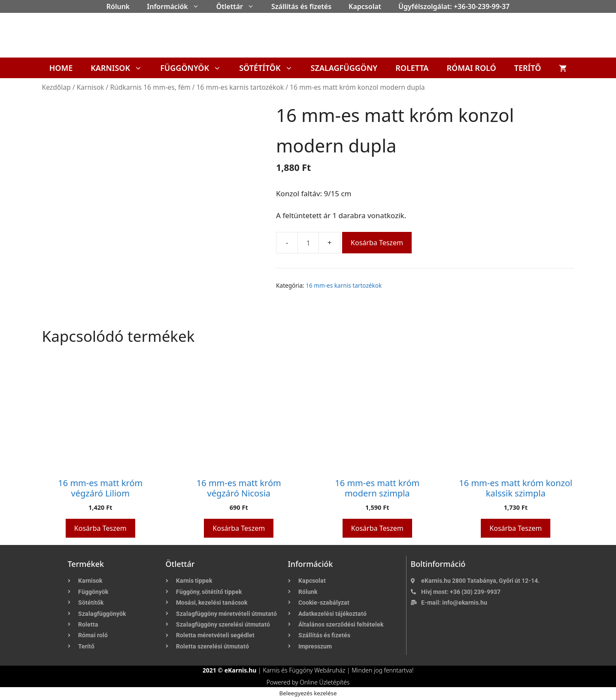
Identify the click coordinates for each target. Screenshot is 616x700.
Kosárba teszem (377, 243)
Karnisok (121, 68)
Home (61, 68)
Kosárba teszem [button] (100, 528)
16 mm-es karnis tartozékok (240, 87)
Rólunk (118, 6)
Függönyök (195, 68)
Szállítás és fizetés (301, 6)
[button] (198, 6)
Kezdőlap (56, 87)
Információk (177, 6)
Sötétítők (270, 68)
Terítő (528, 68)
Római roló (471, 68)
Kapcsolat (365, 6)
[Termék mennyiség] (308, 243)
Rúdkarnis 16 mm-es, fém (150, 87)
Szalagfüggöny (344, 68)
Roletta (412, 68)
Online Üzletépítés (325, 682)
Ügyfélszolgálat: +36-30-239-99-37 (454, 6)
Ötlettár (240, 6)
